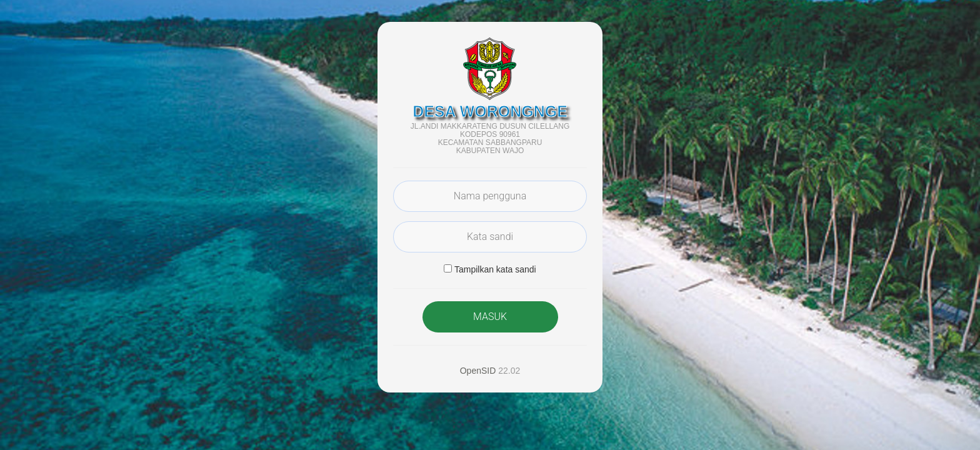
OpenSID (478, 371)
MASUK (490, 317)
